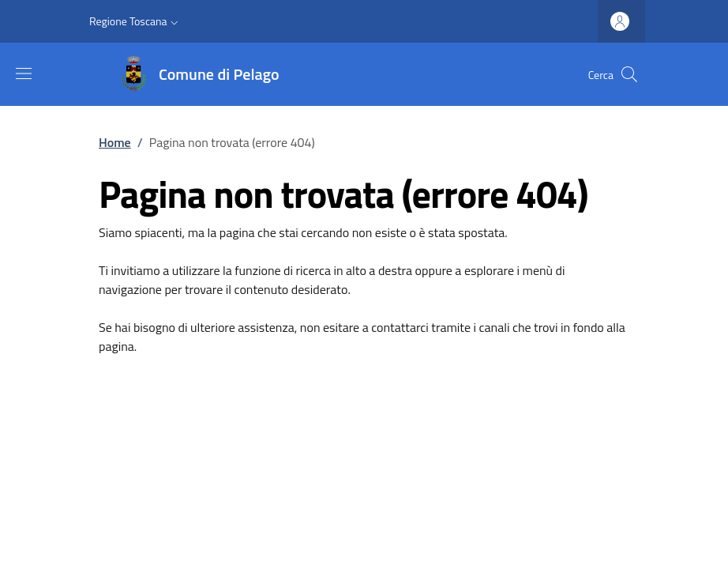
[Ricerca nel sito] (629, 74)
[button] (135, 21)
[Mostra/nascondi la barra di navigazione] (24, 73)
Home (115, 142)
